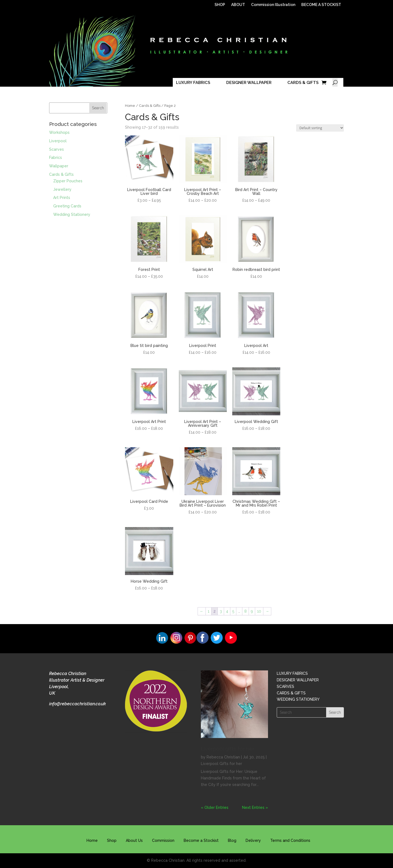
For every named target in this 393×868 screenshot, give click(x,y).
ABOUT (238, 5)
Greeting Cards (67, 206)
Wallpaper (59, 166)
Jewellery (62, 189)
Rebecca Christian (223, 757)
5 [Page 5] (233, 611)
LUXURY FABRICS (193, 83)
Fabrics (56, 158)
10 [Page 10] (259, 611)
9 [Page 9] (252, 611)
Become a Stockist (201, 840)
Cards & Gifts (150, 106)
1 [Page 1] (209, 611)
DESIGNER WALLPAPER (249, 83)
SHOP (220, 5)
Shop (112, 840)
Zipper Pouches (68, 181)
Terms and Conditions (290, 840)
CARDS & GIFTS (303, 83)
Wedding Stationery (72, 214)
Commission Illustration (273, 5)
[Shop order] (320, 128)
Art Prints (62, 198)
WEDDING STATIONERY (298, 699)
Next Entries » (255, 807)
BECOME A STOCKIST (321, 5)
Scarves (56, 149)
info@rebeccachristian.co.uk (78, 704)
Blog (232, 840)
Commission (163, 840)
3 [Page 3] (221, 611)
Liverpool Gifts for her (221, 764)
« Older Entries (215, 807)
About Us (134, 840)
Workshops (59, 132)
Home (130, 106)
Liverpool (58, 141)
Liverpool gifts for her (228, 749)
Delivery (253, 840)
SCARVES (285, 686)
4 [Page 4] (227, 611)
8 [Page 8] (245, 611)
